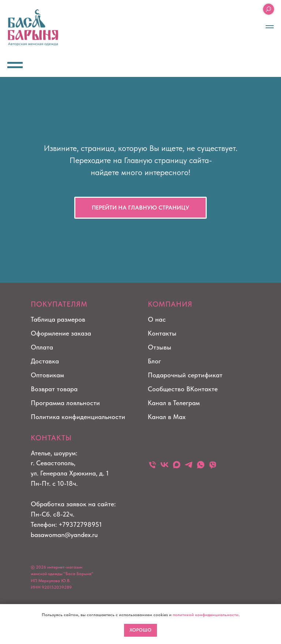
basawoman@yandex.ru (64, 535)
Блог (154, 361)
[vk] (164, 465)
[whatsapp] (201, 465)
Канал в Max (167, 417)
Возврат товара (54, 389)
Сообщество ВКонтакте (183, 389)
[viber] (213, 465)
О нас (157, 319)
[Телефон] (152, 465)
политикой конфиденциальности (206, 615)
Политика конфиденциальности (78, 417)
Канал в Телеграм (174, 403)
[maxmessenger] (177, 465)
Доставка (45, 361)
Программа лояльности (65, 403)
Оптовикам (47, 375)
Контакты (162, 333)
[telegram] (189, 465)
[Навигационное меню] (270, 27)
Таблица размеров (58, 319)
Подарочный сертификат (185, 375)
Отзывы (160, 347)
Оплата (42, 347)
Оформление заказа (61, 333)
